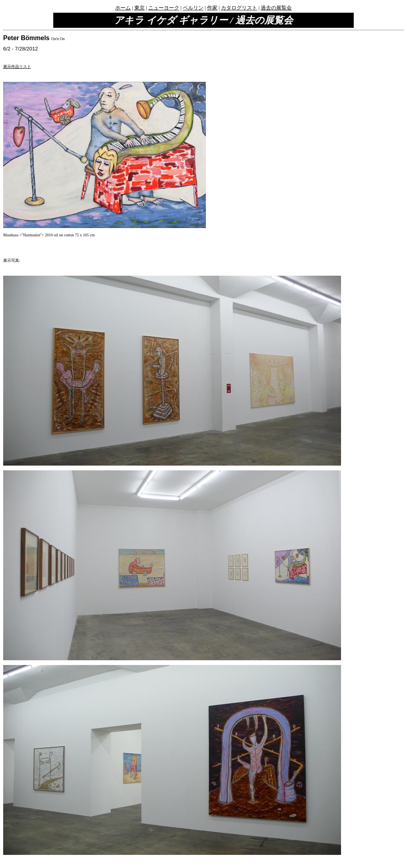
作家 (212, 8)
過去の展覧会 (276, 8)
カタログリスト (239, 8)
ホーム (123, 8)
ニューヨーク (164, 8)
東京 (140, 8)
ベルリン (193, 8)
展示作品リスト (17, 67)
